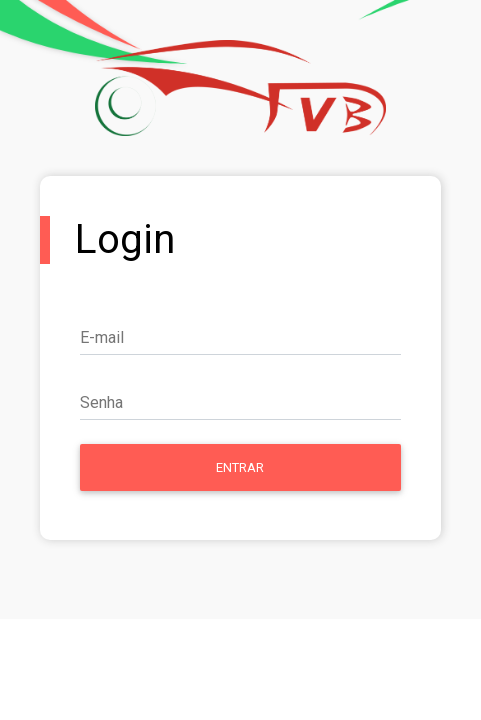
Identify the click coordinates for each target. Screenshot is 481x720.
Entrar (240, 467)
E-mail (102, 337)
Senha (101, 402)
